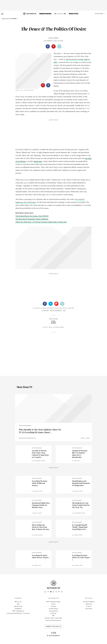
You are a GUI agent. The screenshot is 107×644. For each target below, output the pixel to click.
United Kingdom (89, 602)
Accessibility (53, 611)
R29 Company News (53, 602)
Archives (53, 613)
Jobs (18, 604)
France (89, 606)
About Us (18, 602)
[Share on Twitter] (51, 304)
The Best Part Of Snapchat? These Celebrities (32, 219)
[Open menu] (2, 13)
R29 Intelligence (18, 611)
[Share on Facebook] (48, 46)
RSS (54, 616)
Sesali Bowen (53, 38)
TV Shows (45, 310)
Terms (53, 604)
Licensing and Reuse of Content (18, 613)
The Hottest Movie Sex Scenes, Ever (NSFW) (32, 216)
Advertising (18, 606)
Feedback (18, 609)
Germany (89, 604)
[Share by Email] (59, 46)
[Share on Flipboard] (56, 304)
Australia (89, 609)
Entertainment (56, 310)
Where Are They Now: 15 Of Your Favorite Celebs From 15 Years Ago (41, 222)
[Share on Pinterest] (54, 46)
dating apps (38, 161)
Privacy (53, 606)
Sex (64, 310)
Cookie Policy (53, 609)
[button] (96, 16)
